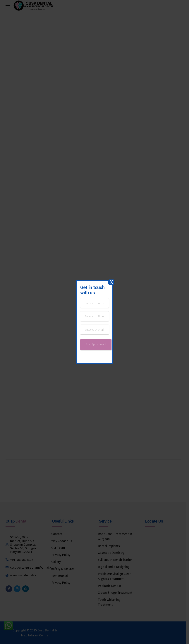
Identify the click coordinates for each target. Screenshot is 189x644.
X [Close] (111, 282)
